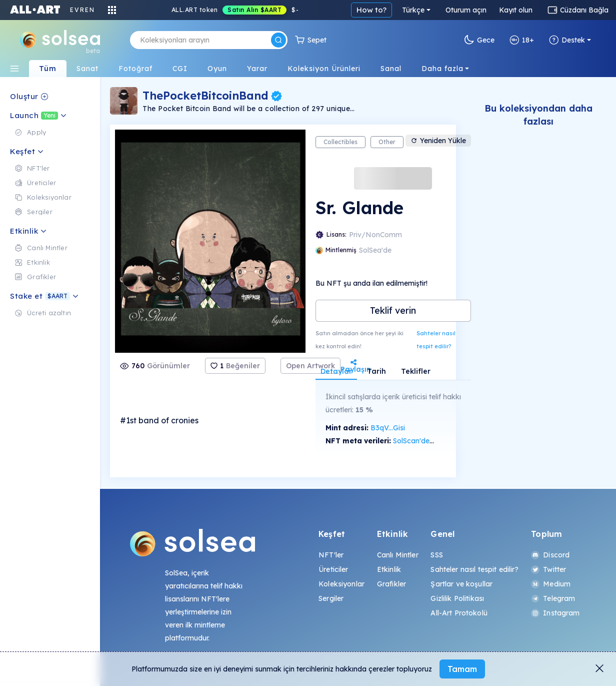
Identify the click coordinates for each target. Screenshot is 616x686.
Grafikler (391, 584)
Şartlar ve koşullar (461, 584)
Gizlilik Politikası (457, 598)
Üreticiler (333, 569)
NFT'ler (331, 555)
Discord (550, 555)
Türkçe (413, 10)
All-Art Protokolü (459, 613)
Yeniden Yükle (438, 141)
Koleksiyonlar (341, 584)
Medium (551, 584)
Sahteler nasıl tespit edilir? (436, 340)
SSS (436, 555)
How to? (371, 10)
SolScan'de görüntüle (428, 441)
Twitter (548, 569)
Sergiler (331, 598)
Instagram (555, 613)
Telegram (553, 598)
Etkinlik (389, 569)
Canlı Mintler (398, 555)
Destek (567, 40)
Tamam (462, 669)
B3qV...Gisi (388, 428)
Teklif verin (393, 310)
